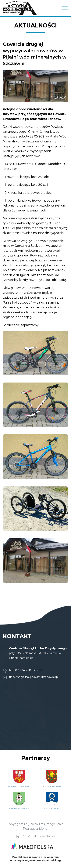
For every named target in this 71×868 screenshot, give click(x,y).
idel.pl (44, 829)
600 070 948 (18, 670)
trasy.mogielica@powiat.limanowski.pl (34, 677)
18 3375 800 (36, 670)
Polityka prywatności (41, 836)
